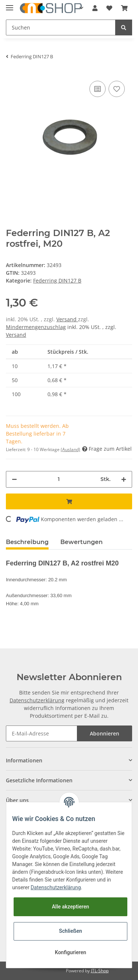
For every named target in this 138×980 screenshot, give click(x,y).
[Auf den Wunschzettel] (117, 89)
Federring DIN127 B (57, 281)
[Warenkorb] (124, 8)
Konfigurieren (70, 952)
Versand (67, 319)
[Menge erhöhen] (124, 479)
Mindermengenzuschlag (36, 327)
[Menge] (59, 479)
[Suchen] (61, 27)
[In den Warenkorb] (69, 501)
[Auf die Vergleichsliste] (98, 89)
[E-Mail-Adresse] (42, 733)
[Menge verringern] (14, 479)
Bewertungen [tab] (82, 542)
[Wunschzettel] (109, 8)
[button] (95, 8)
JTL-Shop (100, 971)
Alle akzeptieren (70, 907)
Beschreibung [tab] (27, 542)
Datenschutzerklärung (37, 700)
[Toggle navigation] (10, 5)
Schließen (70, 931)
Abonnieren (105, 733)
